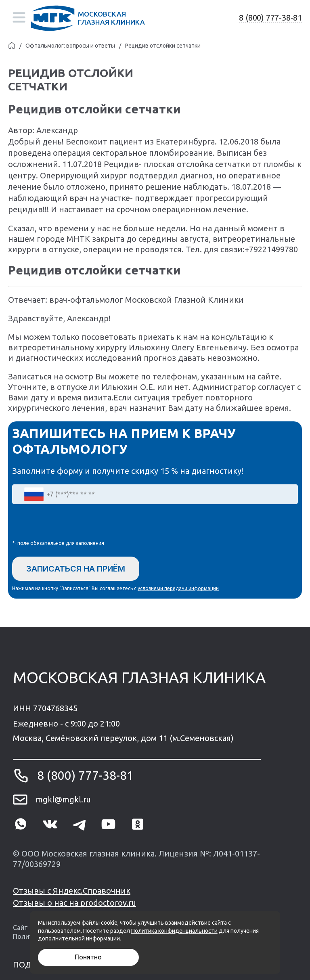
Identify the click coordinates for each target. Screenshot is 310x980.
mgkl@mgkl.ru (63, 799)
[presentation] (73, 524)
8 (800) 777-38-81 (270, 18)
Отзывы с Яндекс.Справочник (72, 891)
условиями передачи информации (178, 588)
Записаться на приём (76, 569)
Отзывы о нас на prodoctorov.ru (74, 903)
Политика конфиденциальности (174, 931)
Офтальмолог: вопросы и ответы (70, 46)
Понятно (88, 957)
